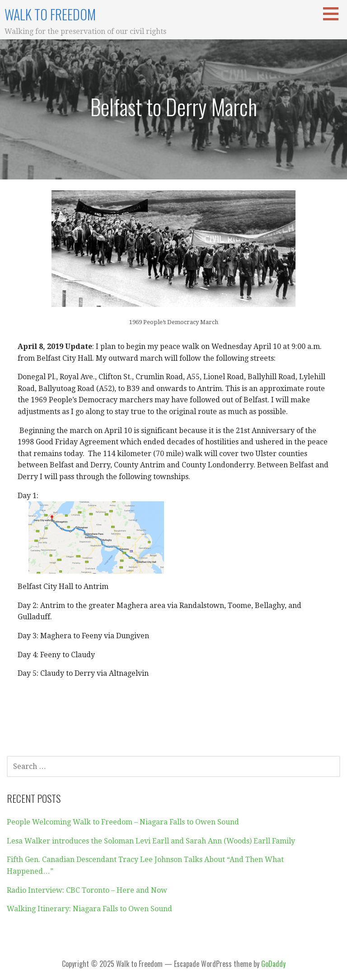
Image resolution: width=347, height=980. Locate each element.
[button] (334, 14)
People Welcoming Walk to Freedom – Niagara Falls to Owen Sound (123, 822)
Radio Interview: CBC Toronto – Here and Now (87, 890)
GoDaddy (273, 964)
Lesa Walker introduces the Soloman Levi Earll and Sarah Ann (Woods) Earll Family (151, 841)
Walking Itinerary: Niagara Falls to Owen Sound (89, 909)
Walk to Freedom (50, 14)
